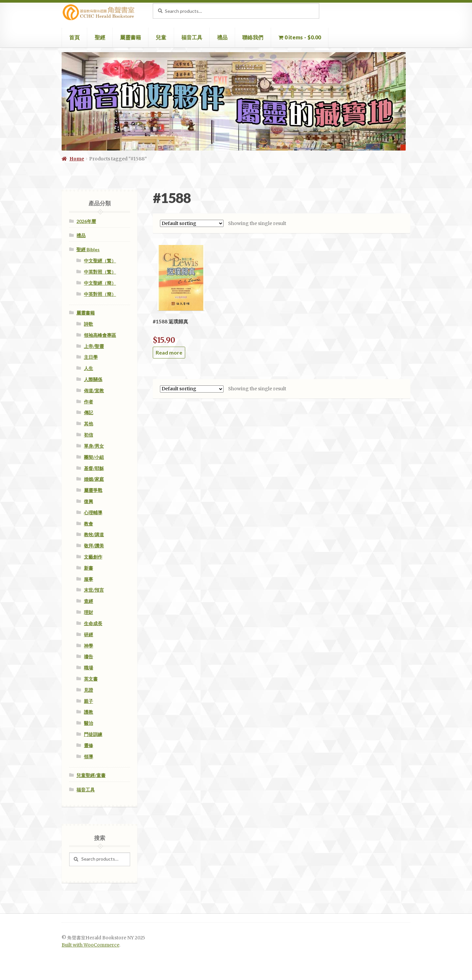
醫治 (88, 723)
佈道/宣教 (94, 390)
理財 (88, 612)
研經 (88, 634)
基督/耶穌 (94, 468)
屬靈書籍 (130, 37)
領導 (88, 756)
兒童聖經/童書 (91, 775)
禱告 (88, 656)
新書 (88, 568)
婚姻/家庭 (94, 479)
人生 (88, 368)
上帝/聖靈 (94, 346)
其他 (88, 424)
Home (77, 159)
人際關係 (93, 379)
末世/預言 (94, 590)
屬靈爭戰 (93, 490)
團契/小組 (94, 457)
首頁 (74, 37)
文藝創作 (93, 557)
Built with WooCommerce (90, 945)
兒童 (161, 37)
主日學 (91, 357)
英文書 (91, 679)
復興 (88, 501)
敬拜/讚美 (94, 546)
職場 (88, 668)
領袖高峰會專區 (100, 335)
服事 (88, 579)
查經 (88, 601)
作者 (88, 402)
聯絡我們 (253, 37)
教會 (88, 524)
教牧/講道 (94, 534)
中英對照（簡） (100, 294)
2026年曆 (86, 221)
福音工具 (192, 37)
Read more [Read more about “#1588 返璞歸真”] (169, 352)
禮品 (222, 37)
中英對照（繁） (100, 272)
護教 (88, 712)
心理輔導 (93, 512)
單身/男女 (94, 446)
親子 (88, 701)
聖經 (100, 37)
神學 (88, 646)
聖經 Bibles (88, 249)
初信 (88, 435)
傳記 (88, 412)
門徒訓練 (93, 734)
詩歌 (88, 324)
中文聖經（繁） (100, 261)
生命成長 (93, 623)
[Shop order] (192, 223)
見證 (88, 690)
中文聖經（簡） (100, 283)
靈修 (88, 745)
